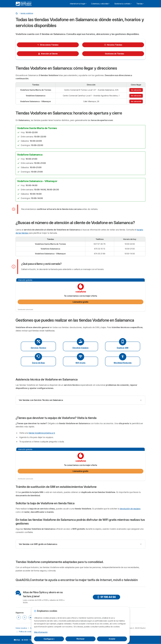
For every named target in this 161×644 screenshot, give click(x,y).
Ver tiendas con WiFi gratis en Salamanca (38, 544)
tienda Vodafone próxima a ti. (42, 433)
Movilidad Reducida (123, 363)
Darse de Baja (38, 363)
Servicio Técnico (38, 348)
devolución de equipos (130, 509)
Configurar (49, 639)
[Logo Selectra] (24, 4)
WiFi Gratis (80, 363)
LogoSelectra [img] (17, 640)
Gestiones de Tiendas (113, 54)
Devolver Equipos (80, 348)
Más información (41, 632)
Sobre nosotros (21, 628)
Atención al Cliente (48, 54)
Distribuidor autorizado (26, 309)
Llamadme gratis (80, 302)
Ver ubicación (136, 90)
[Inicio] (17, 13)
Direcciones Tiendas (48, 45)
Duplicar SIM (123, 348)
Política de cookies (26, 632)
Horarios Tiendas (113, 45)
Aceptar (112, 639)
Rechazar (80, 639)
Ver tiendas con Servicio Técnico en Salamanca (41, 400)
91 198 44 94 (106, 597)
